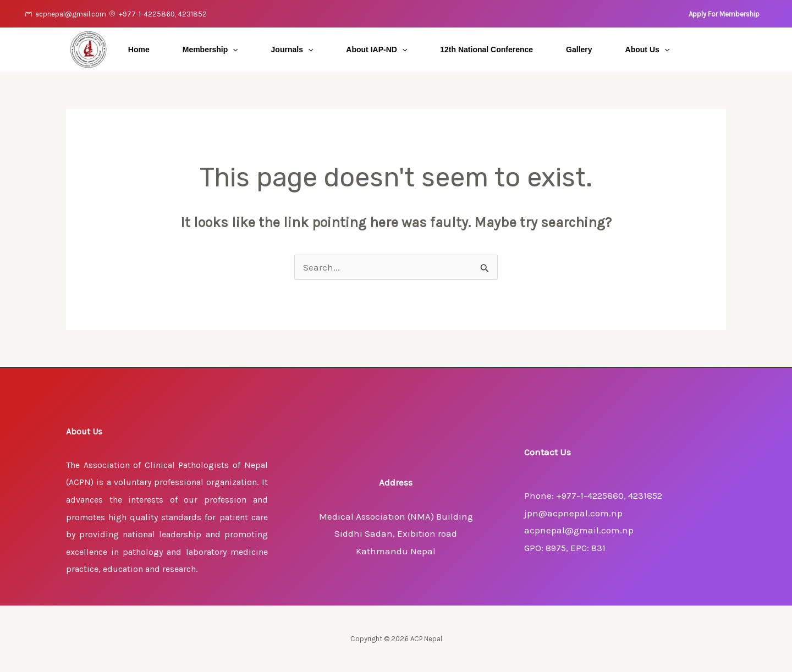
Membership (210, 49)
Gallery (579, 49)
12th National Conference (486, 49)
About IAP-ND (376, 49)
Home (139, 49)
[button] (724, 14)
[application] (233, 49)
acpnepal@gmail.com (71, 14)
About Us (648, 49)
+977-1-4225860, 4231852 (163, 14)
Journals (292, 49)
